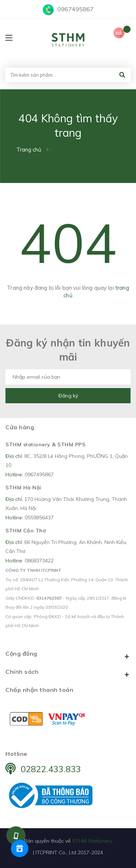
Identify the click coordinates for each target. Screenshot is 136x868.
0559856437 (39, 518)
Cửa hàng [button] (20, 427)
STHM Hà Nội (23, 488)
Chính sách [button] (68, 673)
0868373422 (39, 561)
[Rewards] (20, 848)
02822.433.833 (51, 769)
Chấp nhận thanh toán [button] (39, 690)
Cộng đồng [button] (68, 655)
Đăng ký (68, 396)
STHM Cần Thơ (26, 531)
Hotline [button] (17, 754)
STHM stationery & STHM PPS (45, 444)
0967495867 (75, 9)
